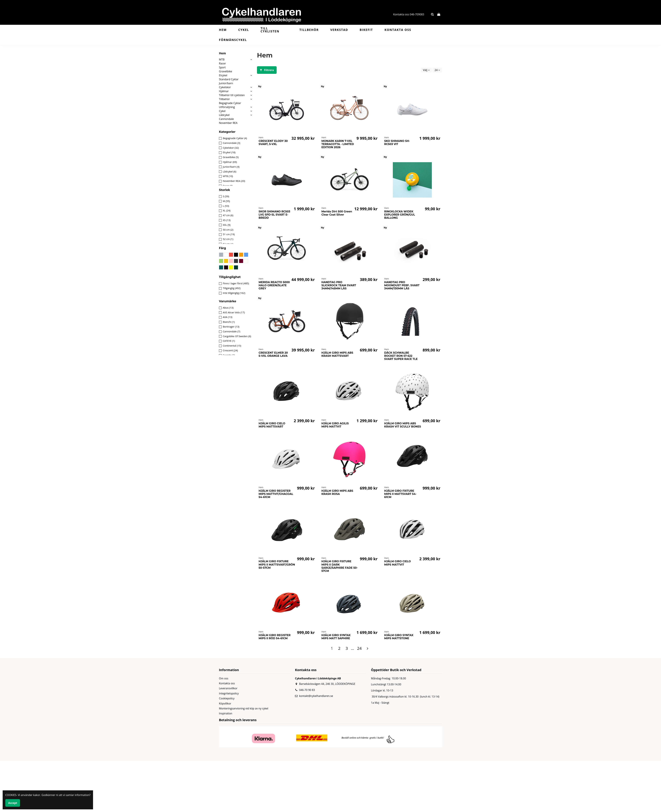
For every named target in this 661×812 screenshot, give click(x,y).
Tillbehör (224, 99)
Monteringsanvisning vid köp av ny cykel (244, 708)
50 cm (228, 230)
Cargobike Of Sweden (237, 336)
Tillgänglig (232, 288)
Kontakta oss (227, 683)
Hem (222, 53)
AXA (228, 317)
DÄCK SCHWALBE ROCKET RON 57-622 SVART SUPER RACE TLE (401, 356)
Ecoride (229, 355)
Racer (222, 63)
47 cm (228, 215)
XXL (227, 225)
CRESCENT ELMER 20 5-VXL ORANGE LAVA (273, 354)
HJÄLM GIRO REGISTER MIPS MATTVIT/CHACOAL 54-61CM (276, 494)
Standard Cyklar (229, 79)
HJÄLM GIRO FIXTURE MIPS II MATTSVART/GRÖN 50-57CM (277, 564)
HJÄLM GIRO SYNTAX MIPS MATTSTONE (399, 637)
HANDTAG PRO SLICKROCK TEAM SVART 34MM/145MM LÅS (339, 285)
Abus (228, 308)
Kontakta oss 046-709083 (409, 14)
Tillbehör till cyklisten (232, 95)
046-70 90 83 (307, 690)
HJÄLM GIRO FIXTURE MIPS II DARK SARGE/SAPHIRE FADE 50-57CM (340, 566)
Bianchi (229, 322)
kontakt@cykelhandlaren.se (316, 696)
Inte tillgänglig (234, 293)
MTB (222, 59)
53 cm (228, 244)
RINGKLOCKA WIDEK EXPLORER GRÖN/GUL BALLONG (400, 215)
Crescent (230, 350)
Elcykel (223, 75)
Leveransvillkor (228, 688)
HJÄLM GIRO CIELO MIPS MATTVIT (398, 563)
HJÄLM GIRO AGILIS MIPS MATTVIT (335, 425)
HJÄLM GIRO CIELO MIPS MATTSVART (272, 425)
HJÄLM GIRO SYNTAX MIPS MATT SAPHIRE (336, 637)
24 (437, 70)
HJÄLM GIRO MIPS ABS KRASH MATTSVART (337, 354)
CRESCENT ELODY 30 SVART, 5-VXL (273, 143)
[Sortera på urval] (426, 70)
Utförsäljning (227, 107)
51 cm (229, 234)
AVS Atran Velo (234, 312)
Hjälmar (224, 91)
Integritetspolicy (229, 693)
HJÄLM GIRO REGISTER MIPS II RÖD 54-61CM (275, 637)
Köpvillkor (225, 703)
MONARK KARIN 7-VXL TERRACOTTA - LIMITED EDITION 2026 (338, 144)
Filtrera (267, 70)
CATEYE (229, 341)
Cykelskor (225, 87)
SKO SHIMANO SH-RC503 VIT (397, 143)
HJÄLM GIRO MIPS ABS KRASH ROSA (337, 492)
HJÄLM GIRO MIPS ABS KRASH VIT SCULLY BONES (403, 425)
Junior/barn (226, 83)
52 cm (228, 239)
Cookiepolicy (227, 698)
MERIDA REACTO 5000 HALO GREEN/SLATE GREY (274, 285)
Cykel (222, 111)
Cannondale (226, 119)
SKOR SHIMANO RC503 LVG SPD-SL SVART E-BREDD (274, 215)
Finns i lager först (236, 283)
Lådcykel (224, 115)
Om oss (224, 678)
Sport (222, 67)
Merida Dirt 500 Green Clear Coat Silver (337, 213)
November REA (228, 123)
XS (227, 220)
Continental (232, 346)
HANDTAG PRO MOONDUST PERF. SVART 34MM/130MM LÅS (402, 285)
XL (227, 210)
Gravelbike (225, 71)
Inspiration (226, 713)
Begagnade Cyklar (230, 103)
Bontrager (231, 327)
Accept (13, 803)
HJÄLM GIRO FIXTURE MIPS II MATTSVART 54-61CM (400, 494)
